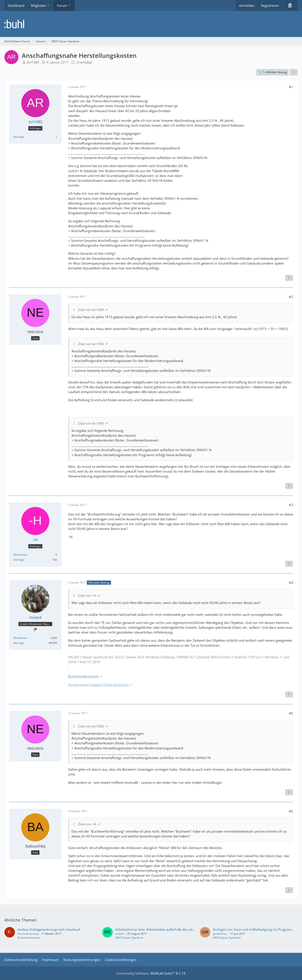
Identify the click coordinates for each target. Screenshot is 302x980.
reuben (120, 934)
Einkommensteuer (29, 938)
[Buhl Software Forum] (151, 24)
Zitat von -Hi (87, 595)
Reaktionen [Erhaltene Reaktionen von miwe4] (20, 638)
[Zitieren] (289, 278)
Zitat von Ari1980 (91, 310)
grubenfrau (220, 934)
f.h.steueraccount (28, 934)
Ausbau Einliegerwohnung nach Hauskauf (49, 929)
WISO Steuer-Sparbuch (129, 938)
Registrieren (270, 5)
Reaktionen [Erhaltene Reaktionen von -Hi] (20, 555)
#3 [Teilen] (291, 505)
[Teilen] (294, 72)
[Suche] (290, 5)
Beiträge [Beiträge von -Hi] (19, 560)
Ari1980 (33, 62)
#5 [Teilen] (291, 713)
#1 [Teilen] (291, 87)
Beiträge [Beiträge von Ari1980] (19, 137)
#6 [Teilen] (291, 811)
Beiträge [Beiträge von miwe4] (19, 643)
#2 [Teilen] (291, 297)
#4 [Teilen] (291, 583)
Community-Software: (151, 973)
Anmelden (247, 5)
